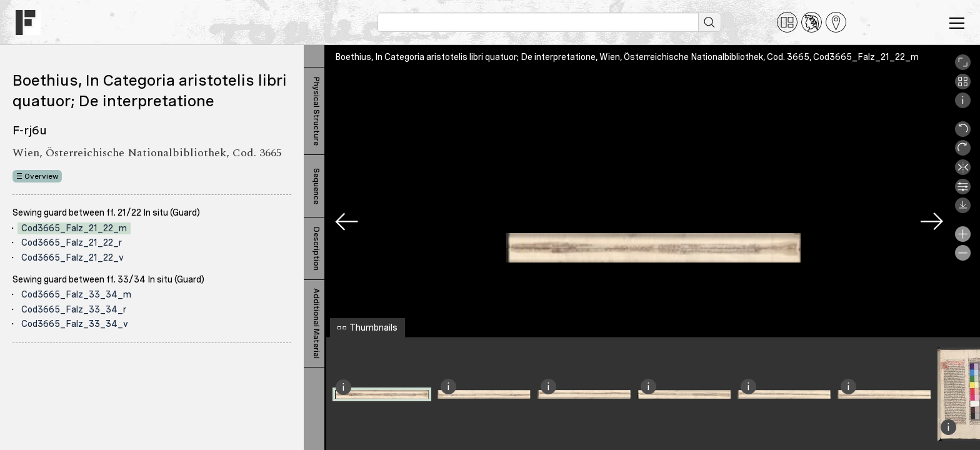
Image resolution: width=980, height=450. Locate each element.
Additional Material (316, 323)
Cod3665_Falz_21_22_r (72, 242)
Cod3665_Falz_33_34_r (74, 309)
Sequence (316, 186)
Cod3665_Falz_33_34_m (76, 294)
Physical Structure (316, 111)
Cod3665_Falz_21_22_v (72, 257)
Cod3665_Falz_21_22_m (74, 228)
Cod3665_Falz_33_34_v (75, 324)
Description (316, 249)
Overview (42, 176)
